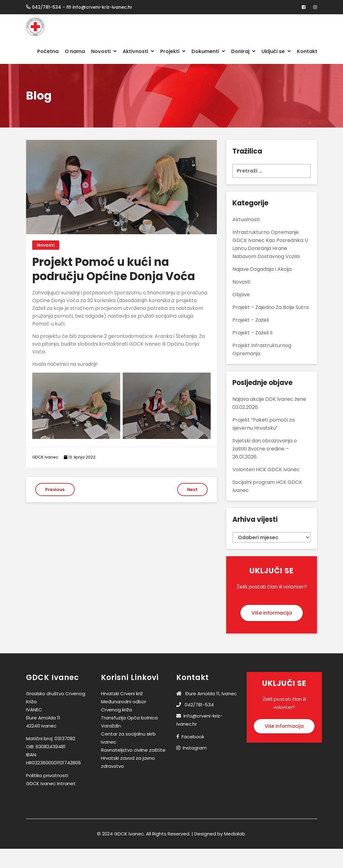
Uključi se (276, 51)
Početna (48, 51)
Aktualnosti (246, 219)
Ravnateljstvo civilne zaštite (133, 750)
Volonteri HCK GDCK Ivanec (266, 470)
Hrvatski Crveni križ (122, 694)
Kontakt (307, 51)
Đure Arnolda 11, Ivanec (207, 694)
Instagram (195, 748)
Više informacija (272, 613)
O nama (75, 51)
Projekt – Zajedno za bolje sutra (270, 307)
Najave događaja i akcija (262, 269)
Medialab (235, 834)
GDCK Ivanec (45, 457)
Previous (55, 490)
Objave (241, 295)
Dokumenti (208, 51)
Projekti (173, 51)
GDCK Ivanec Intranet (51, 783)
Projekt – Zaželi (251, 320)
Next (192, 490)
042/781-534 (195, 705)
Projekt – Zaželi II (252, 333)
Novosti (104, 51)
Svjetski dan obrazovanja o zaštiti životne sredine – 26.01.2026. (265, 449)
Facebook (193, 737)
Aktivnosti (138, 51)
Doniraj (243, 51)
